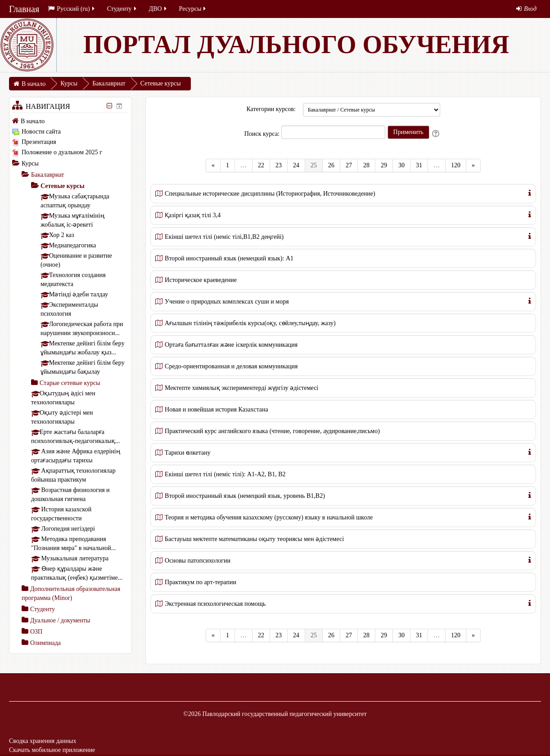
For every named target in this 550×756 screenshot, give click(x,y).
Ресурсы (193, 9)
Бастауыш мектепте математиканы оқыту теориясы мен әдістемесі (254, 539)
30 (401, 165)
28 (366, 165)
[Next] (473, 166)
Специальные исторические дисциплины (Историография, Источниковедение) (270, 194)
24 (296, 165)
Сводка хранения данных (43, 741)
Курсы (30, 163)
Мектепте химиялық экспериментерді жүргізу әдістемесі (241, 388)
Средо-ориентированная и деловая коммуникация (231, 366)
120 (456, 165)
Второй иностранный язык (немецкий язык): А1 (229, 258)
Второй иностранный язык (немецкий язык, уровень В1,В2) (245, 496)
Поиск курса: (263, 134)
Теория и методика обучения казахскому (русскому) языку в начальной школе (269, 517)
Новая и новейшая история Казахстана (216, 409)
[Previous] (213, 166)
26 (331, 165)
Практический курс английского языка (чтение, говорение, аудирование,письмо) (272, 431)
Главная (24, 9)
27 (349, 165)
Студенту (122, 9)
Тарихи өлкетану (188, 453)
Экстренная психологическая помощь (215, 604)
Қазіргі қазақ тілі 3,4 (193, 215)
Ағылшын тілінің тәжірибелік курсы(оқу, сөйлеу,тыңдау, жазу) (250, 323)
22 (261, 165)
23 (279, 165)
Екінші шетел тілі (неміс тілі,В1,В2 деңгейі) (224, 237)
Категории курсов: (271, 109)
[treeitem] (70, 121)
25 (317, 165)
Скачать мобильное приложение (52, 750)
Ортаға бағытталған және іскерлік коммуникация (231, 345)
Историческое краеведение (201, 280)
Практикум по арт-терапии (201, 582)
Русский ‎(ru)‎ (72, 9)
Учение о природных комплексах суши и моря (227, 302)
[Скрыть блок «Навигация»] (110, 106)
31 (419, 165)
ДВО (158, 9)
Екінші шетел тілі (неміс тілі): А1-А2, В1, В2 (225, 474)
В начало (33, 121)
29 (384, 165)
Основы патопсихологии (198, 561)
